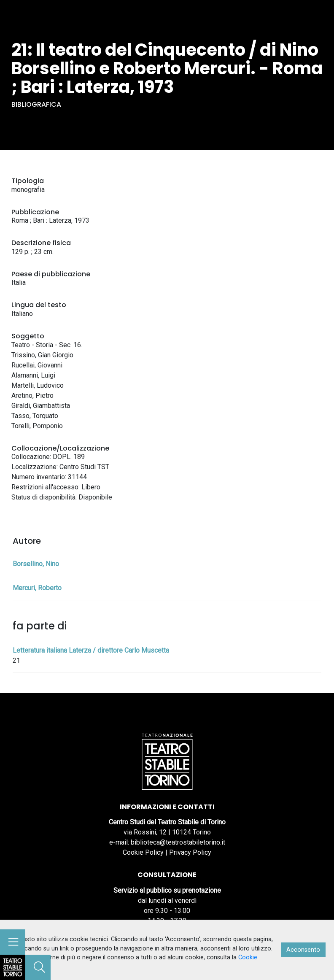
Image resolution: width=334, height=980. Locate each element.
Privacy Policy (190, 852)
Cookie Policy (143, 852)
